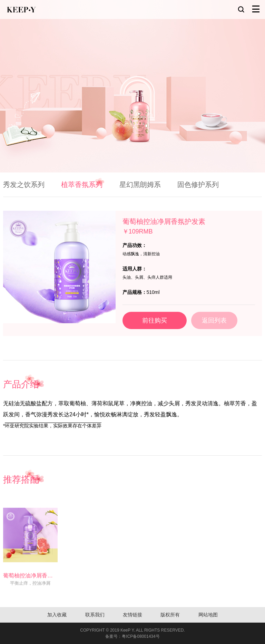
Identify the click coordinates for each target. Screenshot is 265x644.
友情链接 (132, 615)
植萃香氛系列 (82, 185)
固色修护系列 (198, 185)
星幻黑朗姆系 (140, 185)
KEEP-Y (21, 9)
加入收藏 (57, 615)
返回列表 (214, 320)
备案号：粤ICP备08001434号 (132, 636)
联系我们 (95, 615)
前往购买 (155, 320)
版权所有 (170, 615)
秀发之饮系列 (24, 185)
